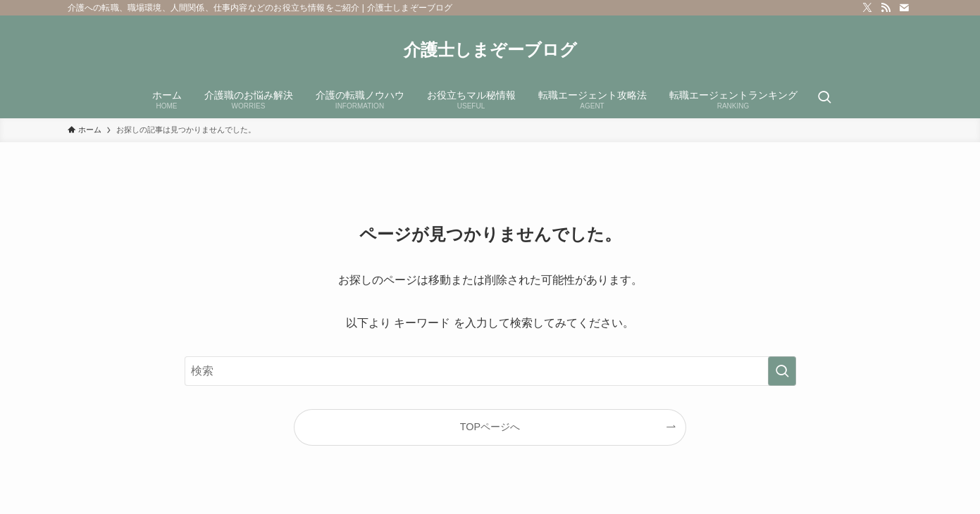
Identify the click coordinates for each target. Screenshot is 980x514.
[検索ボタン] (824, 99)
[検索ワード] (490, 371)
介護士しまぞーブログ (490, 50)
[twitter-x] (867, 8)
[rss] (886, 8)
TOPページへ (490, 427)
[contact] (904, 8)
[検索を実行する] (782, 371)
